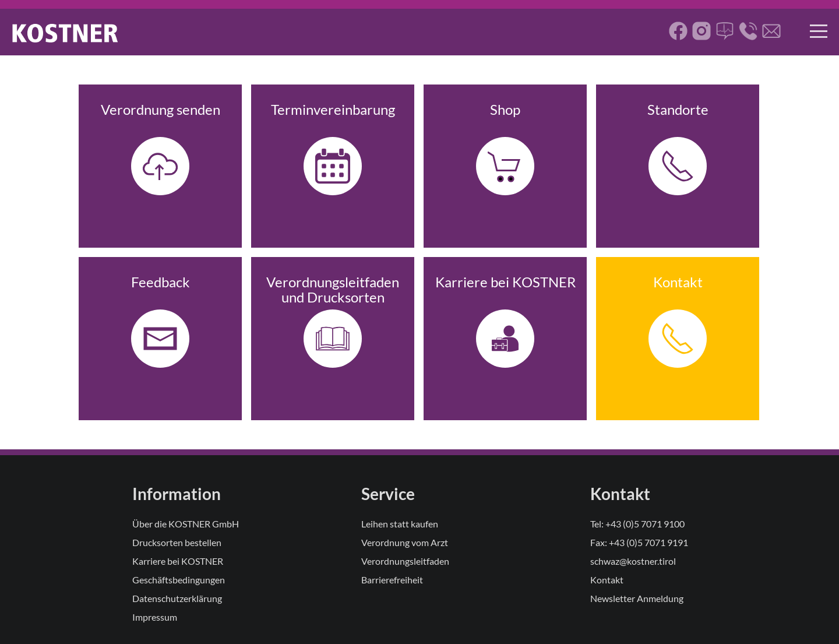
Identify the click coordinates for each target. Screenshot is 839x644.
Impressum (155, 617)
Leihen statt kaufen (400, 524)
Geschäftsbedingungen (179, 580)
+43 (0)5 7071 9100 (645, 524)
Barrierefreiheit (392, 580)
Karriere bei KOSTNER (178, 561)
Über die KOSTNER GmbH (186, 524)
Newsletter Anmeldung (637, 598)
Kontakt (607, 580)
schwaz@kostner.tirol (633, 561)
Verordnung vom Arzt (405, 542)
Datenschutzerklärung (177, 598)
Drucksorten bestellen (177, 542)
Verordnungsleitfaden (405, 561)
